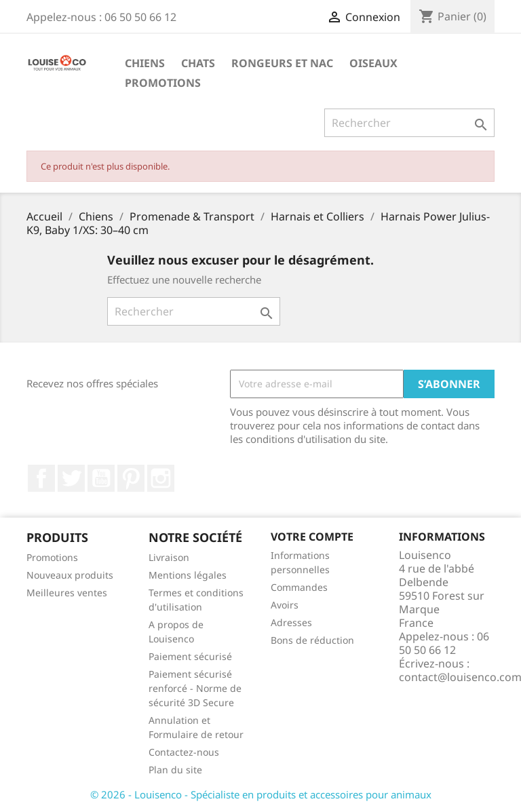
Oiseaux (373, 63)
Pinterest (131, 478)
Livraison (169, 557)
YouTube (101, 478)
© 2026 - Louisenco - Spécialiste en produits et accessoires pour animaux (261, 794)
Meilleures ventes (67, 593)
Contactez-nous (184, 752)
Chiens (145, 63)
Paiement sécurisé (190, 656)
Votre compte (312, 537)
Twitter (71, 478)
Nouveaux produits (70, 575)
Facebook (41, 478)
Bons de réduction (312, 640)
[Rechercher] (409, 123)
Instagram (161, 478)
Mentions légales (188, 575)
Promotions (163, 83)
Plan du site (175, 770)
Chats (198, 63)
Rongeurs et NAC (282, 63)
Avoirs (285, 605)
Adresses (291, 622)
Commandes (299, 587)
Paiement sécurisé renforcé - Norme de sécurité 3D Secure (195, 688)
